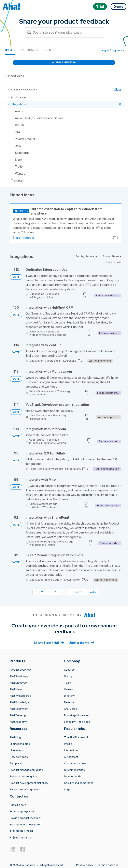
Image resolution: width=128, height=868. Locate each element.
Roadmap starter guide (23, 776)
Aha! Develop (18, 715)
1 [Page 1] (36, 592)
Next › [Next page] (80, 592)
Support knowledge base (25, 789)
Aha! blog (15, 737)
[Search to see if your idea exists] (66, 32)
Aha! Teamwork (19, 709)
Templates (16, 763)
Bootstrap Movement (77, 715)
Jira (51, 297)
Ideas (10, 50)
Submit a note (18, 805)
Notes (52, 545)
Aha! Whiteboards (20, 696)
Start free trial (49, 642)
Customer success (75, 763)
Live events (17, 750)
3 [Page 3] (49, 592)
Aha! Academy (18, 722)
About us (69, 670)
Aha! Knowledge (19, 702)
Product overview (20, 670)
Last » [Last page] (93, 592)
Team (68, 683)
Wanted (61, 335)
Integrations (39, 297)
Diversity (69, 696)
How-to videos (19, 757)
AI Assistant (71, 757)
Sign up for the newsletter (25, 825)
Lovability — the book (77, 722)
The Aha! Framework (76, 737)
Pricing (68, 744)
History (68, 676)
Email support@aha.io (23, 811)
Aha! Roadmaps (19, 676)
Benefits (69, 702)
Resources (30, 50)
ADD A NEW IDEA (64, 62)
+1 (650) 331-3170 (21, 838)
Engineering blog (20, 744)
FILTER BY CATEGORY (22, 90)
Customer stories (74, 770)
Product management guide (26, 770)
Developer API (73, 776)
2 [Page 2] (42, 592)
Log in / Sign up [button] (113, 50)
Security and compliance (79, 783)
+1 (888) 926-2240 (21, 831)
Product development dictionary (29, 783)
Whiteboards (51, 507)
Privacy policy (85, 865)
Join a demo (82, 642)
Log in (68, 789)
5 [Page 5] (62, 592)
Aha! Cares (70, 709)
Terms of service (108, 865)
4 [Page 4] (55, 592)
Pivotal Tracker (72, 580)
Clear (118, 90)
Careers (69, 689)
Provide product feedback (26, 818)
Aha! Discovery (19, 683)
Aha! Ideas (16, 689)
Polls (51, 50)
